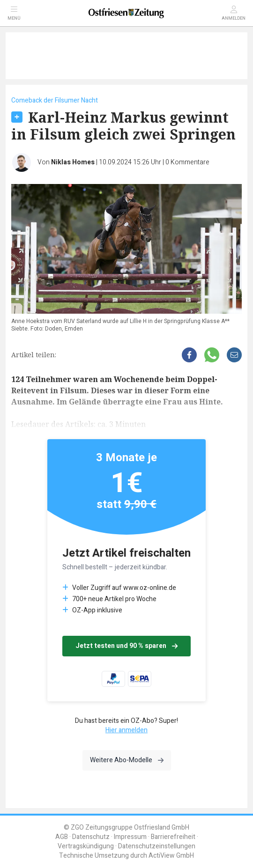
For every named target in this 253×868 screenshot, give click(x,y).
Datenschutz (91, 837)
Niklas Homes (73, 162)
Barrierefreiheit (173, 837)
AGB (62, 837)
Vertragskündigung (86, 846)
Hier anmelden (126, 730)
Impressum (130, 837)
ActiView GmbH (171, 856)
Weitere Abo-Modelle (127, 760)
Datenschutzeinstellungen (157, 846)
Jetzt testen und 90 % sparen (126, 646)
